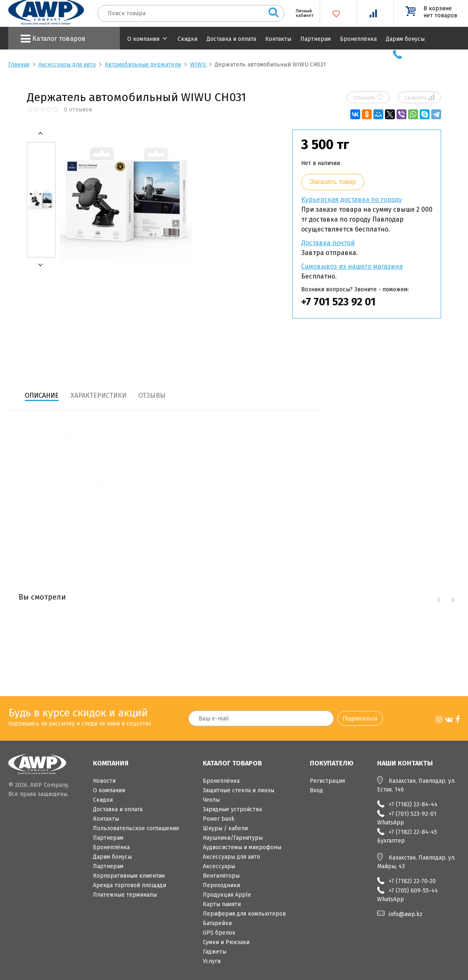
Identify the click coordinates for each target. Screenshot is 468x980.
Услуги (212, 961)
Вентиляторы (221, 876)
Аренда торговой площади (129, 885)
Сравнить (420, 97)
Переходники (221, 885)
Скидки (188, 39)
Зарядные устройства (232, 809)
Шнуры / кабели (225, 828)
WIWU (199, 65)
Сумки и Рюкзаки (226, 942)
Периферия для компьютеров (244, 914)
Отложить (368, 97)
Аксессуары (219, 866)
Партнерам (316, 39)
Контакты (278, 39)
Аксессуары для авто (67, 65)
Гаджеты (215, 952)
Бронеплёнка (358, 39)
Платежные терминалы (125, 895)
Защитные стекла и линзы (239, 790)
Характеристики (99, 396)
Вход (316, 790)
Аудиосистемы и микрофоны (242, 847)
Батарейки (217, 923)
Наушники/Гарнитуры (233, 838)
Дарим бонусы (405, 39)
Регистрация (327, 781)
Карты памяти (222, 904)
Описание (42, 396)
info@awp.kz (406, 914)
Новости (104, 781)
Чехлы (211, 800)
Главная (19, 65)
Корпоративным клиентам (129, 876)
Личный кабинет (302, 13)
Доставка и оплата (231, 39)
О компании (143, 39)
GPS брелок (219, 933)
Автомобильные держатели (143, 65)
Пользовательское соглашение (136, 828)
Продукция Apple (227, 895)
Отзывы (152, 396)
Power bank (219, 819)
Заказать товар (333, 182)
